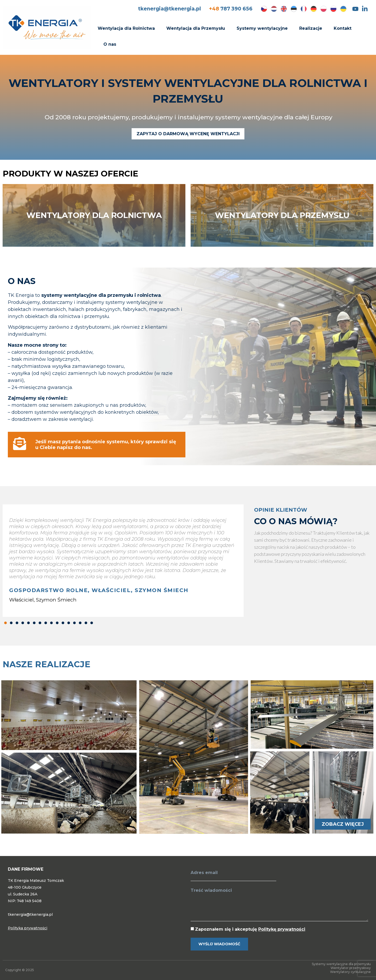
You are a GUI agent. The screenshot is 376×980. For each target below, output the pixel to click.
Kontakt (343, 28)
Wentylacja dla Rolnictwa (126, 28)
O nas (110, 44)
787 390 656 (231, 9)
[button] (5, 623)
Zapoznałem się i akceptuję (250, 929)
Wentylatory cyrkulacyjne (350, 972)
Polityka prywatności (28, 928)
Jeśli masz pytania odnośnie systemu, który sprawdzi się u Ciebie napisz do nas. (106, 445)
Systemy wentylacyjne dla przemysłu (341, 964)
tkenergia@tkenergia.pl (169, 9)
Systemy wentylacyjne (262, 28)
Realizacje (311, 28)
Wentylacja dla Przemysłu (196, 28)
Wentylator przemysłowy (351, 968)
